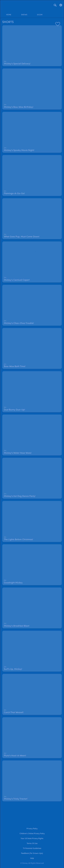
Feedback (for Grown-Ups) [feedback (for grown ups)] (32, 853)
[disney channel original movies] (40, 12)
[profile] (55, 12)
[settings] (61, 5)
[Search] (55, 5)
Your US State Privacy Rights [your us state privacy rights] (32, 839)
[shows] (24, 12)
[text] (5, 62)
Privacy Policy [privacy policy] (32, 829)
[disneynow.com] (7, 5)
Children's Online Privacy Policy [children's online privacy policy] (32, 834)
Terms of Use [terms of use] (32, 844)
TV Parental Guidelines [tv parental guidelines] (32, 848)
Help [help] (32, 858)
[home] (9, 12)
